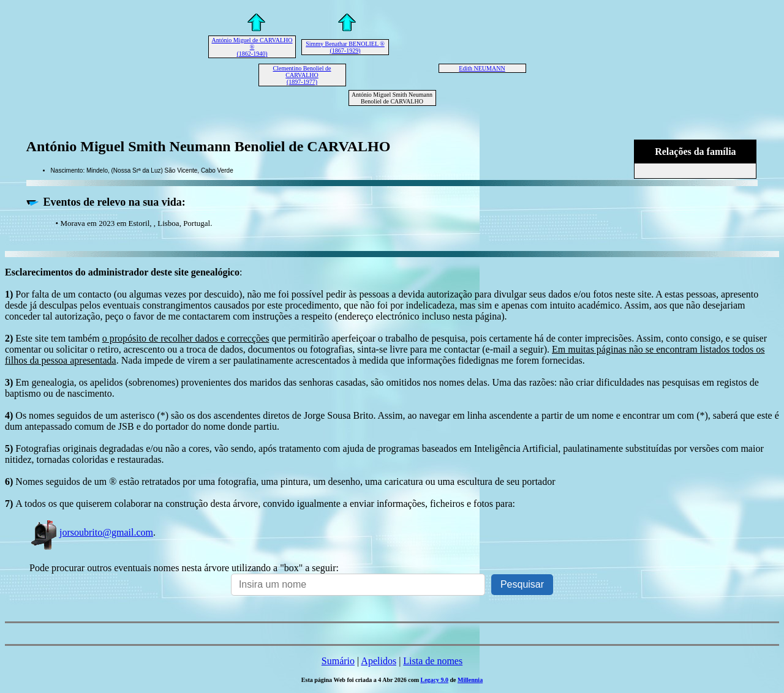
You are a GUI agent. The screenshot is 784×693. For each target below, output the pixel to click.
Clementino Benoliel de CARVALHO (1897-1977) (302, 75)
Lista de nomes (433, 661)
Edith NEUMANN (482, 68)
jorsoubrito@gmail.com (91, 532)
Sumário (338, 661)
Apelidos (379, 661)
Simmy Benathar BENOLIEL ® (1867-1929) (345, 47)
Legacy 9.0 (434, 680)
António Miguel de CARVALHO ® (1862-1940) (252, 47)
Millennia (470, 680)
